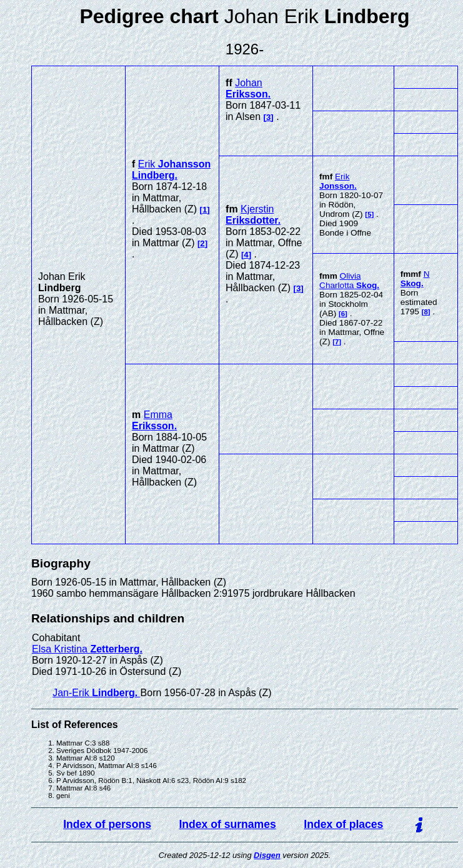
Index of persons (107, 824)
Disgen (267, 855)
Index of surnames (227, 824)
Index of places (343, 824)
